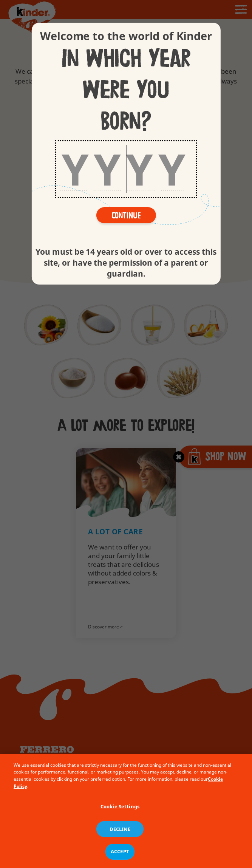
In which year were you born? (126, 90)
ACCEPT (120, 857)
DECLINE (120, 835)
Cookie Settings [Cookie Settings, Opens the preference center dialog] (120, 812)
